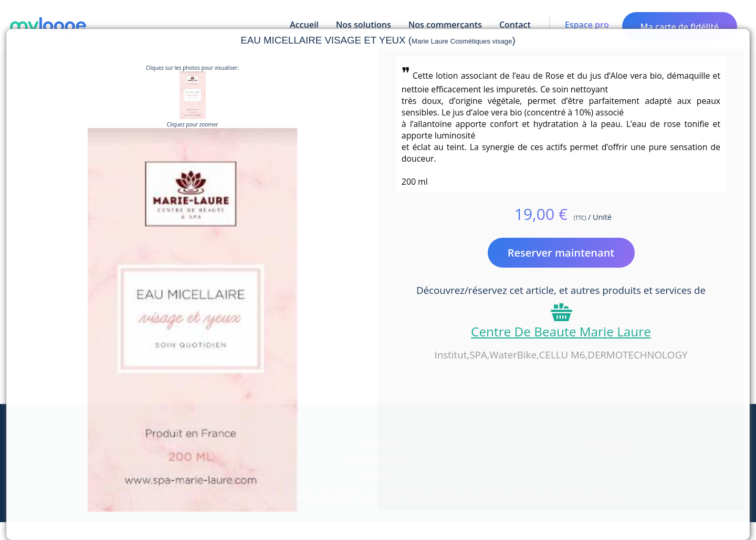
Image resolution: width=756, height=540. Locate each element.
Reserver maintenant (561, 253)
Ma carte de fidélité (680, 27)
